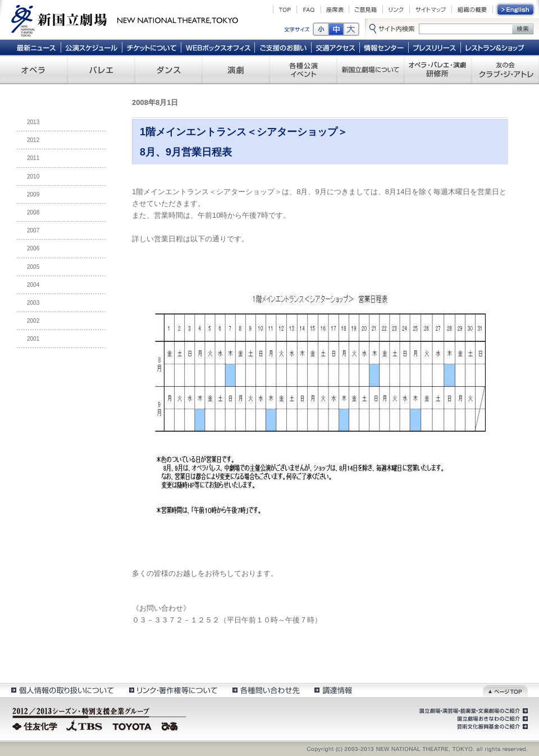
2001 (33, 339)
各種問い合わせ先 (265, 690)
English (516, 10)
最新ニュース (36, 47)
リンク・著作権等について (173, 690)
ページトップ (505, 690)
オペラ (34, 70)
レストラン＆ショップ (495, 47)
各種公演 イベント (303, 70)
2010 (33, 177)
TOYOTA (133, 725)
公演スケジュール (91, 47)
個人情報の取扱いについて (62, 690)
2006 (33, 248)
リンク (396, 10)
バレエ (101, 70)
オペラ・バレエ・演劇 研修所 (438, 70)
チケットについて (151, 47)
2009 (33, 194)
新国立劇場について (371, 70)
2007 (33, 230)
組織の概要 (472, 10)
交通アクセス (336, 47)
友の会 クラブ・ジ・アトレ (505, 70)
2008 (33, 212)
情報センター (384, 47)
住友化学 (36, 725)
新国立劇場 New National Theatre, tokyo (125, 20)
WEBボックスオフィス (218, 47)
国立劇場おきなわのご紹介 (491, 719)
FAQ (309, 10)
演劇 (236, 70)
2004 (33, 285)
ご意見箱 (366, 10)
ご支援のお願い (283, 47)
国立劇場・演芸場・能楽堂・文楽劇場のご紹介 (472, 711)
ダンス (168, 70)
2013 (33, 122)
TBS (84, 725)
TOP (285, 10)
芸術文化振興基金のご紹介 (491, 727)
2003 (33, 303)
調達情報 (333, 690)
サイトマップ (431, 10)
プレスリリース (435, 47)
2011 (33, 158)
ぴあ (171, 725)
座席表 (335, 10)
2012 (33, 140)
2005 (33, 267)
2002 (33, 321)
